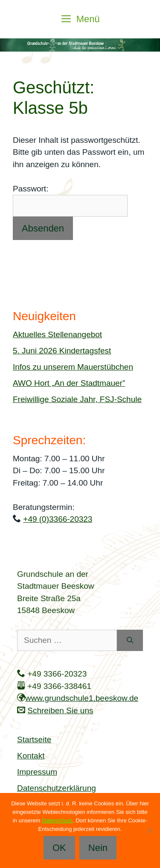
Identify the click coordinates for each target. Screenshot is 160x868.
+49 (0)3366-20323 (58, 519)
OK (59, 848)
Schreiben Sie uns (60, 710)
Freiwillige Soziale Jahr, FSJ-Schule (77, 399)
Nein (98, 848)
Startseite (34, 739)
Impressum (37, 772)
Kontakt (31, 756)
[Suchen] (130, 641)
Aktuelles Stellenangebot (57, 334)
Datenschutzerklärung (57, 788)
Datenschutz (57, 820)
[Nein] (149, 830)
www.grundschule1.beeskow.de (82, 698)
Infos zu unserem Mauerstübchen (73, 367)
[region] (80, 45)
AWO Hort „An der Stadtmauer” (69, 383)
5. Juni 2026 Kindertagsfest (62, 351)
